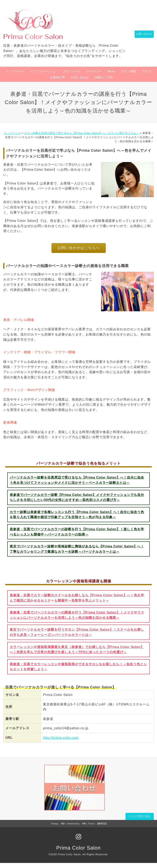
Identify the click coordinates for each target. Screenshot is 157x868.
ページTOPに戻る (140, 822)
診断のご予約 (104, 83)
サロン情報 (129, 76)
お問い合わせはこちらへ (79, 253)
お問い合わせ (142, 37)
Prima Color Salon (78, 853)
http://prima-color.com (61, 743)
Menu (111, 76)
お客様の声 (58, 83)
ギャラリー (94, 76)
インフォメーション (43, 76)
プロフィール (72, 76)
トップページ (15, 76)
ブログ (146, 76)
